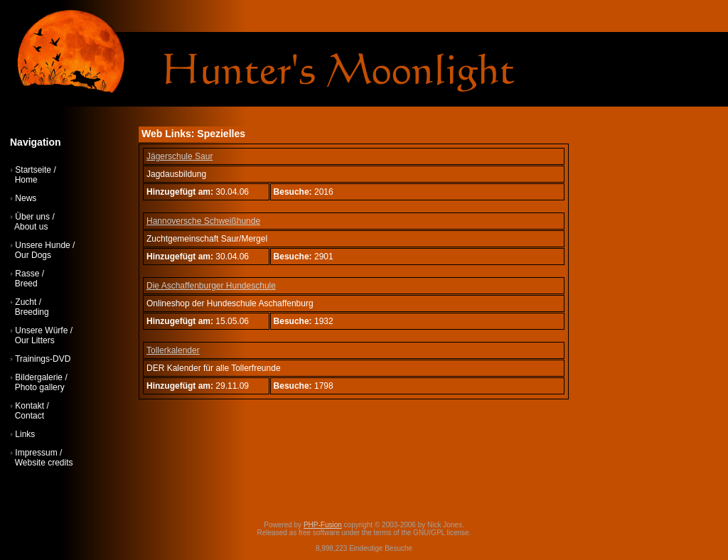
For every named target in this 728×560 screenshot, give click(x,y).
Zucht (26, 302)
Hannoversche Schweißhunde (203, 221)
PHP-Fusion (323, 525)
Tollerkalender (173, 350)
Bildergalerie (39, 377)
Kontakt (30, 406)
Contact (30, 416)
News (26, 198)
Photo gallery (40, 387)
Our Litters (35, 340)
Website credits (44, 463)
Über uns (32, 217)
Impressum (36, 453)
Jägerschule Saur (180, 156)
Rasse (27, 274)
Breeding (32, 312)
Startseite (33, 170)
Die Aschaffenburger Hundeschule (211, 286)
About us (31, 227)
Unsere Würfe (41, 330)
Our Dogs (33, 255)
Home (26, 180)
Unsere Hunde (42, 245)
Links (25, 434)
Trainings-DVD (43, 359)
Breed (26, 284)
